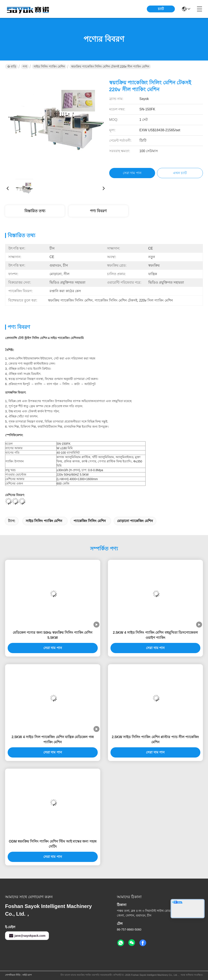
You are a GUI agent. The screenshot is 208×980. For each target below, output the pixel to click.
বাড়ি (12, 66)
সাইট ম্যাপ (27, 975)
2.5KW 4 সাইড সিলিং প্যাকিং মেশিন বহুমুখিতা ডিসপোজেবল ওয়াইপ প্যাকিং (155, 635)
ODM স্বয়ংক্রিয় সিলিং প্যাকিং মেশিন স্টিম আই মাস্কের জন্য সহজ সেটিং (53, 844)
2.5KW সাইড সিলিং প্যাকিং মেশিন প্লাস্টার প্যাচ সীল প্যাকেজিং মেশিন (155, 740)
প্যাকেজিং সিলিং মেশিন (90, 521)
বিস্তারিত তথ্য (35, 211)
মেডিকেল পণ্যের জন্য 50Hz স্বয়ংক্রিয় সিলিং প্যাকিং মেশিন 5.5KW (53, 635)
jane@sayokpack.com (27, 936)
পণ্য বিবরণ (98, 211)
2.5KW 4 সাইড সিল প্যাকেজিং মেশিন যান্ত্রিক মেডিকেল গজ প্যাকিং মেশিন (53, 740)
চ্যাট (161, 9)
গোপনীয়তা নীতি (13, 975)
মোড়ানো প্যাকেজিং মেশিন (135, 521)
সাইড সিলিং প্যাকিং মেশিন (49, 66)
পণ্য (25, 66)
